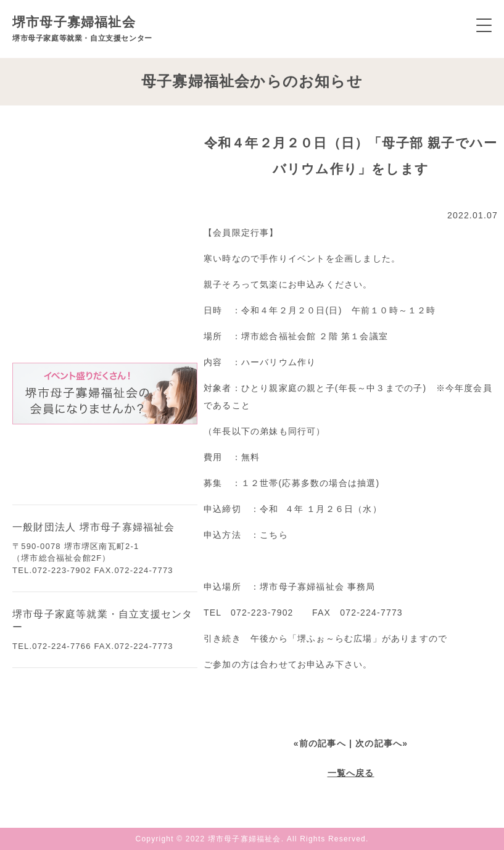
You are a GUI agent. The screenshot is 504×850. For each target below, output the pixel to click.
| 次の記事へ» (378, 743)
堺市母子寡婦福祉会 (82, 29)
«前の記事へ (320, 743)
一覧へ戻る (351, 773)
